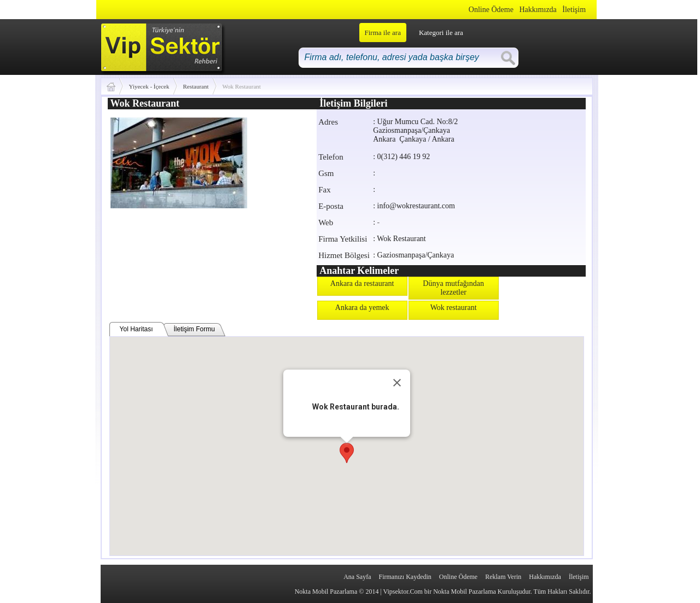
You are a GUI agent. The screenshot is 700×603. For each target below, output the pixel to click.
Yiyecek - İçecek (149, 86)
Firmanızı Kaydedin (405, 577)
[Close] (397, 383)
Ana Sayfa (357, 577)
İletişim (574, 10)
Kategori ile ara (441, 33)
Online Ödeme (491, 10)
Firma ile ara (383, 33)
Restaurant (196, 86)
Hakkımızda (538, 10)
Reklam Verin (503, 577)
